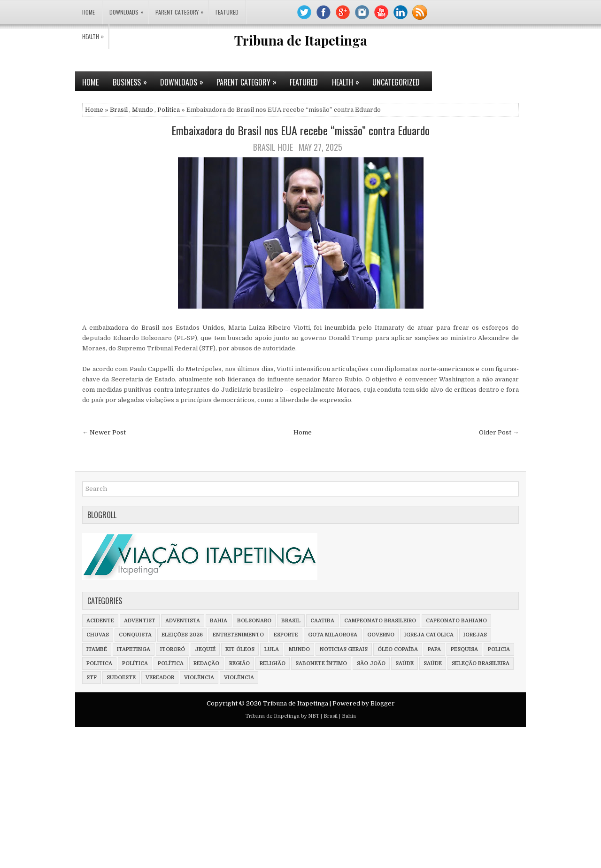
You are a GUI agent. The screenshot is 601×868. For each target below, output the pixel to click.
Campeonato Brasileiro (380, 621)
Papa (434, 649)
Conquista (135, 635)
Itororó (173, 649)
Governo (381, 635)
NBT (314, 716)
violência (199, 678)
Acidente (100, 621)
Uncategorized (396, 82)
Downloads (129, 8)
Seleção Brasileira (481, 663)
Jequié (205, 649)
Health (95, 32)
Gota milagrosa (333, 635)
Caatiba (322, 621)
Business (133, 80)
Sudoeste (121, 678)
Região (239, 663)
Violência (239, 678)
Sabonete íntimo (321, 663)
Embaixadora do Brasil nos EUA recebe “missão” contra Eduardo (300, 130)
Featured (227, 12)
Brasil (119, 110)
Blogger (383, 703)
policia (499, 649)
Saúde (433, 663)
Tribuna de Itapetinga (301, 40)
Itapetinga (134, 649)
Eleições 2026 (182, 635)
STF (92, 678)
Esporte (286, 635)
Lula (272, 649)
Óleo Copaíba (398, 649)
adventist (140, 621)
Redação (206, 663)
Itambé (97, 649)
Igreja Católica (429, 635)
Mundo (143, 110)
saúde (405, 663)
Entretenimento (238, 635)
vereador (160, 678)
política (135, 663)
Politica (169, 110)
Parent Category (182, 8)
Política (171, 663)
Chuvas (98, 635)
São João (371, 663)
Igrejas (475, 635)
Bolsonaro (254, 621)
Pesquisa (464, 649)
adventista (183, 621)
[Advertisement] (282, 800)
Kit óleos (240, 649)
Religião (273, 663)
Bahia (219, 621)
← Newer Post (104, 432)
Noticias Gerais (344, 649)
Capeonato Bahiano (456, 621)
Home (89, 12)
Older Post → (499, 432)
